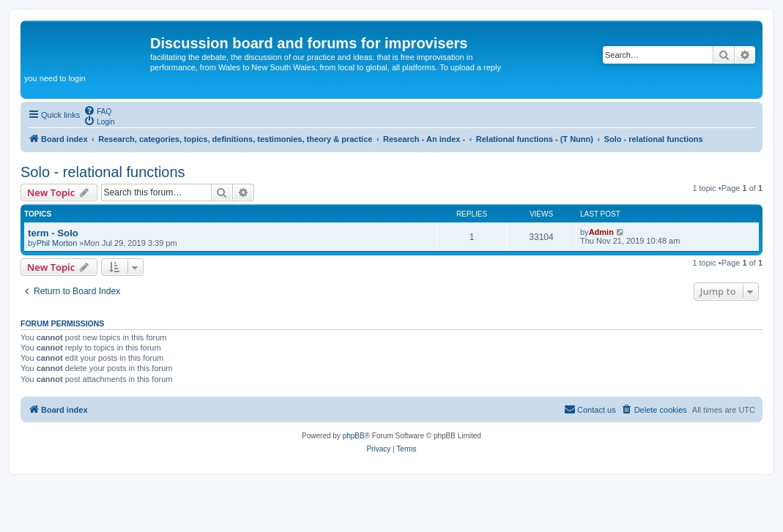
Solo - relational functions (103, 172)
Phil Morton (57, 243)
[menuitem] (97, 110)
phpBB (354, 436)
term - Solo (53, 233)
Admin (601, 232)
